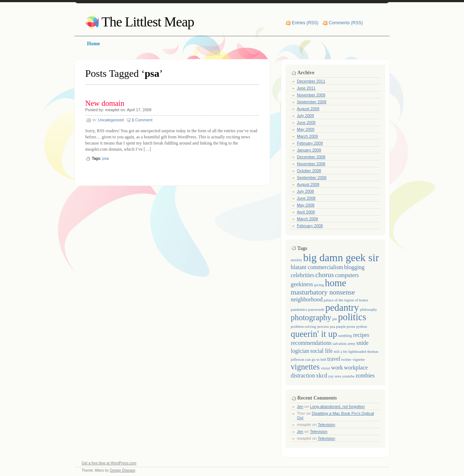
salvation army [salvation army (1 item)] (344, 344)
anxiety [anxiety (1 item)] (296, 260)
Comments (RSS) (346, 23)
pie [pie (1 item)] (335, 319)
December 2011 (311, 81)
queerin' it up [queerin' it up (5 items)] (314, 334)
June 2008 (306, 198)
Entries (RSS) (305, 23)
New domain (105, 103)
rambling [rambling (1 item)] (345, 336)
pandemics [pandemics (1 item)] (299, 310)
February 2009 (310, 143)
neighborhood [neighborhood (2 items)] (307, 299)
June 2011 (306, 88)
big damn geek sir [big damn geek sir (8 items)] (341, 258)
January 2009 (309, 150)
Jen (300, 406)
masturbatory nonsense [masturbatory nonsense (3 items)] (323, 292)
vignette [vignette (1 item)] (359, 360)
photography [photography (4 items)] (311, 318)
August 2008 (308, 184)
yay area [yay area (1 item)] (335, 376)
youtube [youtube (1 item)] (348, 376)
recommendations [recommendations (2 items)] (311, 343)
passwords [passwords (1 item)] (316, 310)
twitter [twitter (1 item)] (347, 360)
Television (326, 425)
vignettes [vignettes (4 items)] (305, 367)
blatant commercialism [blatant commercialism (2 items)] (317, 267)
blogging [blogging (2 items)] (354, 267)
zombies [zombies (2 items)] (365, 375)
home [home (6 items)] (335, 283)
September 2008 (312, 178)
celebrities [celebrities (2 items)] (303, 275)
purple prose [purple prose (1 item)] (346, 327)
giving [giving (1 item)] (319, 285)
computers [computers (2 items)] (347, 275)
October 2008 (309, 171)
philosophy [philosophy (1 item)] (368, 310)
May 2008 (306, 205)
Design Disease (123, 470)
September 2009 (312, 102)
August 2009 (308, 109)
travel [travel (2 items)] (334, 359)
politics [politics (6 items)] (352, 317)
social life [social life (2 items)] (322, 351)
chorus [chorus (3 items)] (325, 275)
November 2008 (311, 164)
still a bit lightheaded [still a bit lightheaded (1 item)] (350, 352)
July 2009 (305, 116)
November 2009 (311, 95)
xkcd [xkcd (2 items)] (322, 375)
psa (105, 158)
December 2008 (311, 157)
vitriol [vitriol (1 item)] (326, 368)
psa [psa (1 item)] (332, 327)
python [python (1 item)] (362, 327)
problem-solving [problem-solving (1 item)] (303, 327)
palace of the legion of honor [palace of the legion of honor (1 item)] (346, 300)
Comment (142, 120)
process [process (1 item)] (323, 327)
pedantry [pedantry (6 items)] (342, 308)
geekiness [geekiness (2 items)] (302, 284)
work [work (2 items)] (337, 368)
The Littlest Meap (148, 22)
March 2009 (307, 136)
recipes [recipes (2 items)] (361, 335)
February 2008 (310, 226)
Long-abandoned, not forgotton (337, 406)
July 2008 (305, 191)
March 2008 (307, 219)
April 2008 (306, 212)
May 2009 (306, 129)
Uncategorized (111, 120)
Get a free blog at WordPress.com (109, 463)
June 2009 (306, 122)
